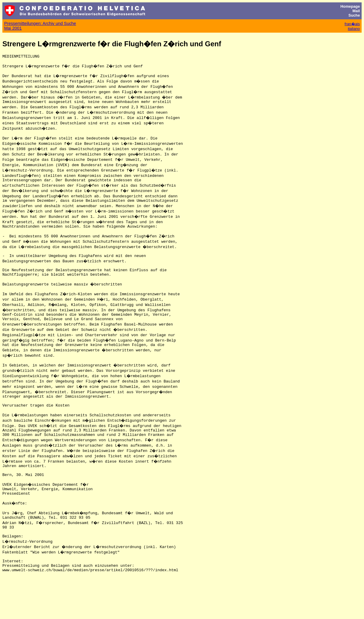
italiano (354, 29)
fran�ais (352, 24)
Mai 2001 (13, 28)
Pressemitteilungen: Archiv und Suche (40, 23)
